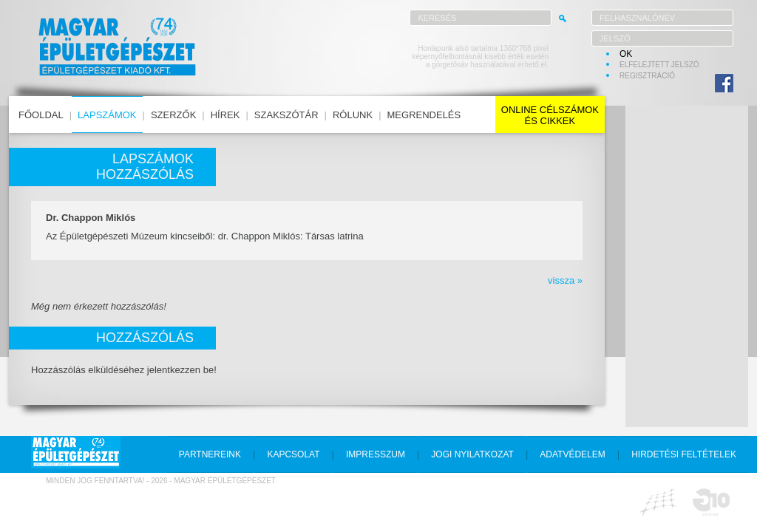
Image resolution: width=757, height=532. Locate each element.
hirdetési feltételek (684, 454)
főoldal (41, 115)
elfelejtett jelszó (659, 65)
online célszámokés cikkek (550, 115)
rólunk (353, 115)
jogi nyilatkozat (472, 454)
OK (626, 54)
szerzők (173, 115)
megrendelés (424, 115)
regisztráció (647, 76)
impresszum (376, 454)
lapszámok (107, 115)
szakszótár (286, 115)
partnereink (210, 454)
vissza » (565, 280)
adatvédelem (572, 454)
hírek (225, 115)
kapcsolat (293, 454)
